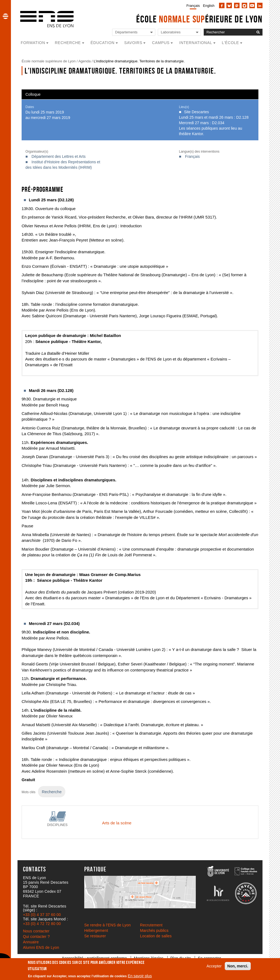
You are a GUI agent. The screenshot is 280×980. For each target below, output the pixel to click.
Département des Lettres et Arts (59, 156)
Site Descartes (196, 112)
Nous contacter (36, 931)
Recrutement (151, 925)
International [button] (196, 43)
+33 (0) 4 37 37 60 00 (42, 915)
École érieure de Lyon (199, 19)
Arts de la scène (117, 823)
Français (193, 6)
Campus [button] (161, 43)
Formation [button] (33, 43)
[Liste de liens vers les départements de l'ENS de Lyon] (134, 32)
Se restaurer (95, 936)
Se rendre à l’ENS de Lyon (107, 925)
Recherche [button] (68, 43)
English (209, 6)
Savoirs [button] (133, 43)
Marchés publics (154, 930)
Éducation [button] (103, 43)
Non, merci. (238, 966)
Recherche (52, 792)
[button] (5, 16)
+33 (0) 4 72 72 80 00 (42, 924)
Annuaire (31, 942)
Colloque (33, 94)
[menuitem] (192, 5)
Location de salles (156, 936)
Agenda (85, 61)
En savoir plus (140, 976)
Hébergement (96, 930)
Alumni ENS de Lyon (41, 947)
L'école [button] (230, 43)
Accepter (214, 966)
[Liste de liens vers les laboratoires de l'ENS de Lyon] (179, 32)
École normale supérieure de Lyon (49, 61)
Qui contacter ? (36, 937)
